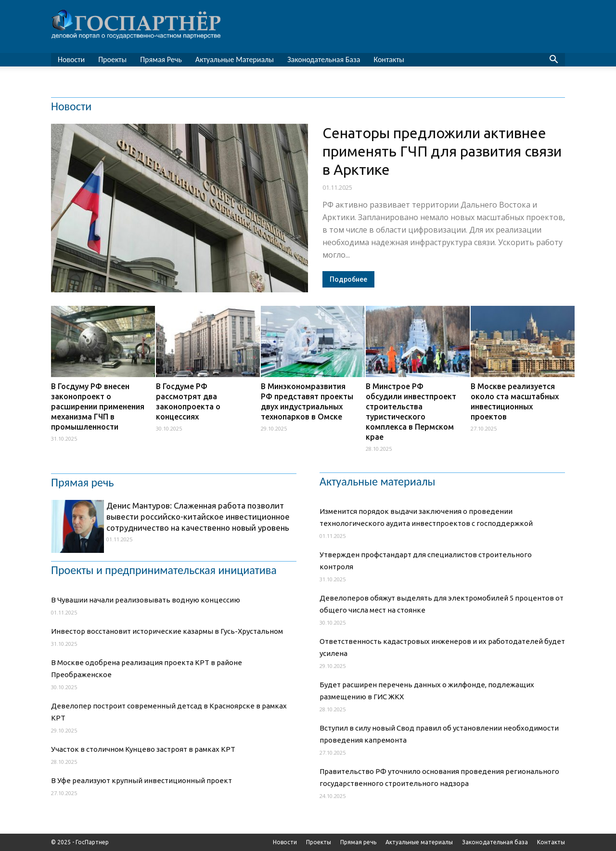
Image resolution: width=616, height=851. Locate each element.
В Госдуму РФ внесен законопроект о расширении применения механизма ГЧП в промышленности (98, 406)
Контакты (389, 59)
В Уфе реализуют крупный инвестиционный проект (141, 780)
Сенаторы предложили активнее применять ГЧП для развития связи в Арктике (442, 151)
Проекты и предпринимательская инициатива (164, 570)
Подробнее (348, 279)
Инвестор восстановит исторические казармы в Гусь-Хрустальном (167, 631)
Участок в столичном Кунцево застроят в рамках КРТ (143, 749)
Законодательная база (324, 59)
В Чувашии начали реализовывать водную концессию (146, 600)
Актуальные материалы (235, 59)
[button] (553, 60)
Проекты (112, 59)
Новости (71, 59)
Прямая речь (161, 59)
